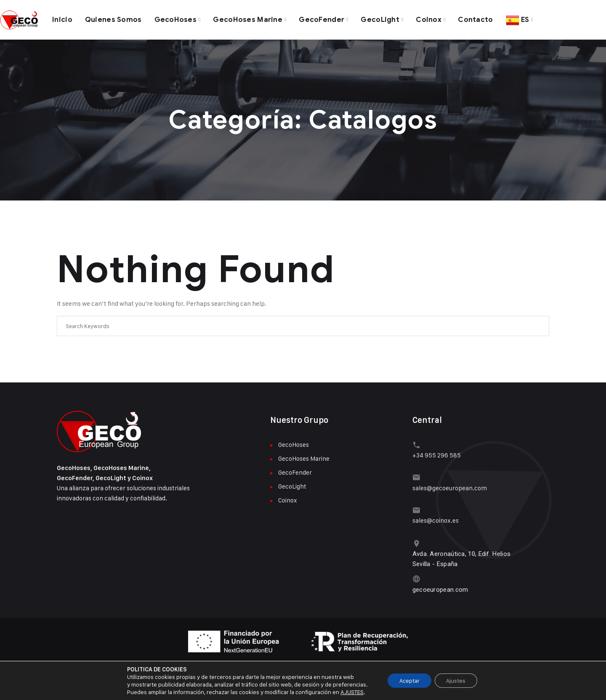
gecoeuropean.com (440, 585)
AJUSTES (350, 692)
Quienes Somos (113, 19)
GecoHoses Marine (249, 19)
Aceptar (408, 680)
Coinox (431, 19)
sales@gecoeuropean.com (450, 485)
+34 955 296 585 (437, 453)
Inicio (62, 19)
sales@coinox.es (436, 517)
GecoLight (382, 19)
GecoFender (323, 19)
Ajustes (457, 680)
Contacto (478, 19)
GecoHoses (176, 19)
